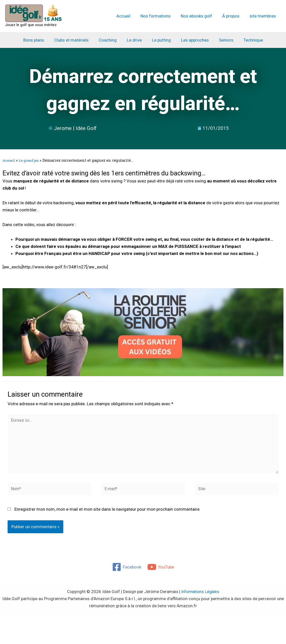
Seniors (222, 40)
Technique (248, 40)
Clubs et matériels (75, 40)
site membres (263, 16)
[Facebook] (126, 572)
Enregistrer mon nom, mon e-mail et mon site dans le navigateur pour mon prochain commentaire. (107, 514)
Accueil (130, 16)
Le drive (135, 40)
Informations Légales (200, 597)
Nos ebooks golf (200, 16)
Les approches (193, 40)
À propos (233, 16)
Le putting (161, 40)
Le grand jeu (31, 160)
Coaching (110, 40)
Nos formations (161, 16)
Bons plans (39, 40)
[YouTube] (161, 572)
